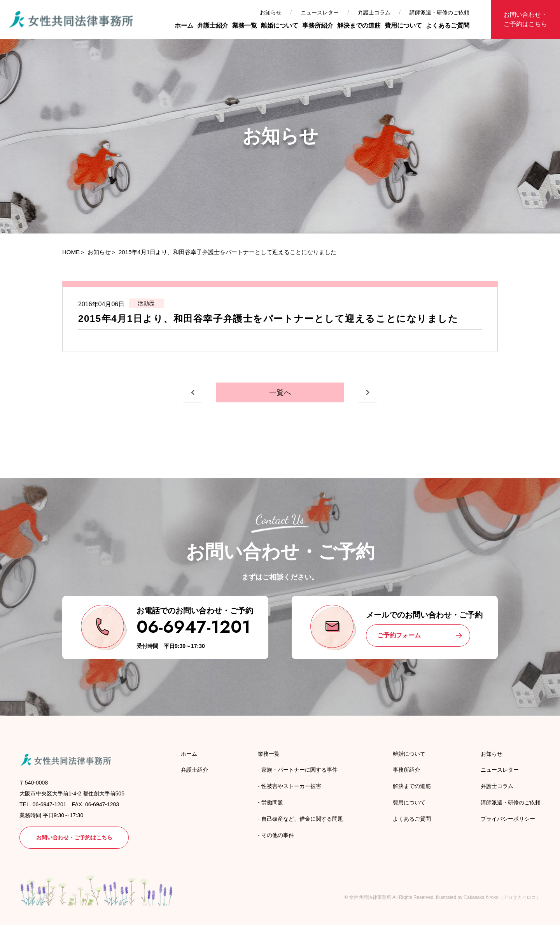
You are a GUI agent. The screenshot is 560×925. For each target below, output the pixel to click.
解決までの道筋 (359, 25)
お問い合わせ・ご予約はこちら (525, 19)
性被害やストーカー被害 (291, 786)
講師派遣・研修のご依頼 (439, 12)
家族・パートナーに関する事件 (299, 770)
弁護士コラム (374, 12)
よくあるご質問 (448, 25)
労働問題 (272, 802)
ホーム (184, 25)
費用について (403, 25)
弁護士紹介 (213, 25)
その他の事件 (278, 835)
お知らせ (271, 12)
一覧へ (280, 392)
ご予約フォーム (399, 635)
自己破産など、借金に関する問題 (302, 819)
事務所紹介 (318, 25)
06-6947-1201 (193, 627)
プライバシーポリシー (508, 819)
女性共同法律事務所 (370, 897)
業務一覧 (245, 25)
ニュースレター (320, 12)
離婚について (280, 25)
